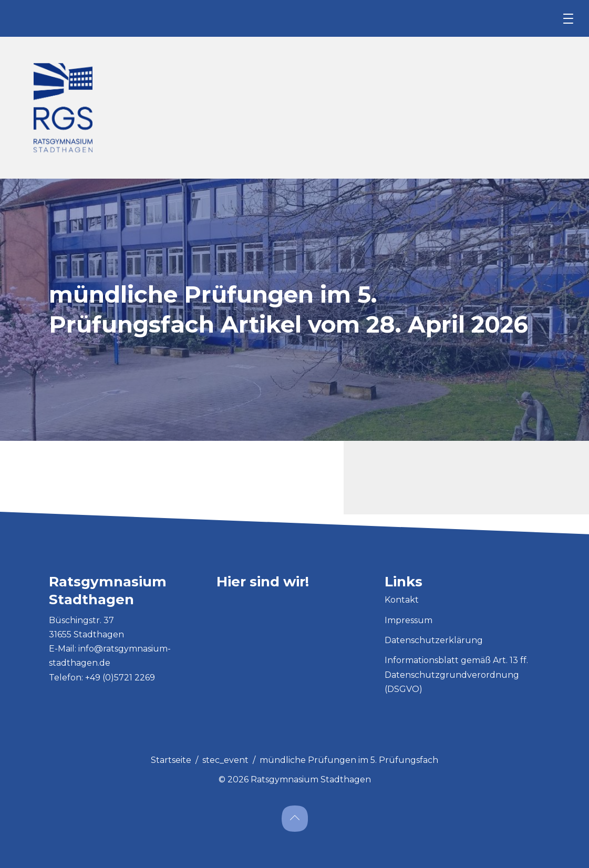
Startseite (171, 760)
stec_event (225, 760)
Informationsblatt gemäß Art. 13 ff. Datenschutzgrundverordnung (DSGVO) (456, 674)
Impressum (409, 620)
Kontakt (402, 600)
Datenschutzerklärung (434, 640)
